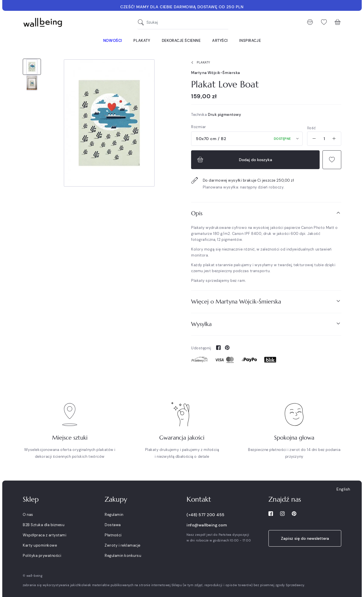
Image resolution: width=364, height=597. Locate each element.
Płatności (113, 535)
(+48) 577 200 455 (206, 515)
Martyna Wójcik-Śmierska (216, 73)
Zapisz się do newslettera (305, 538)
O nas (28, 515)
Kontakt (199, 499)
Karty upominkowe (40, 545)
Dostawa (113, 525)
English (343, 489)
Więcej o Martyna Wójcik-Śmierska (266, 301)
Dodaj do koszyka (234, 160)
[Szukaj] (142, 22)
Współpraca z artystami (45, 535)
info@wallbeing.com (207, 525)
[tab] (266, 213)
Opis (266, 213)
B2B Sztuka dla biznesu (44, 525)
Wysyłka (266, 324)
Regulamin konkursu (123, 556)
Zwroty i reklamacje (123, 545)
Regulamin (114, 515)
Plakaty (199, 63)
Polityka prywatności (42, 556)
